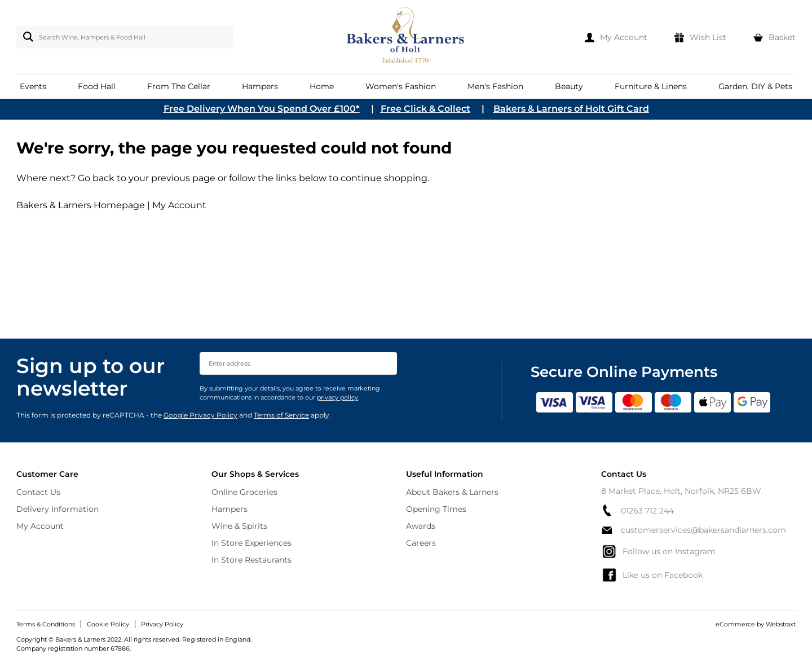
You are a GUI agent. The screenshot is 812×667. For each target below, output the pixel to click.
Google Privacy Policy (200, 415)
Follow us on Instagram (658, 551)
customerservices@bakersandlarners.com (694, 530)
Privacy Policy (162, 624)
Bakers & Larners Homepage (81, 205)
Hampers (230, 509)
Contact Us (38, 492)
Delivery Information (58, 509)
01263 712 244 (637, 510)
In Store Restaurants (251, 560)
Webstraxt (781, 624)
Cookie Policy (108, 624)
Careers (421, 543)
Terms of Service (281, 415)
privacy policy (337, 397)
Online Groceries (244, 492)
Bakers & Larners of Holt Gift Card (571, 109)
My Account (179, 205)
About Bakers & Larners (452, 492)
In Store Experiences (251, 543)
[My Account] (616, 37)
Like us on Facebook (652, 575)
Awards (421, 526)
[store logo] (406, 37)
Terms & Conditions (46, 624)
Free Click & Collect (425, 109)
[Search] (26, 37)
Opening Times (436, 509)
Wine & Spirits (239, 526)
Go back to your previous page (145, 178)
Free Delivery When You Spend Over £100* (262, 109)
